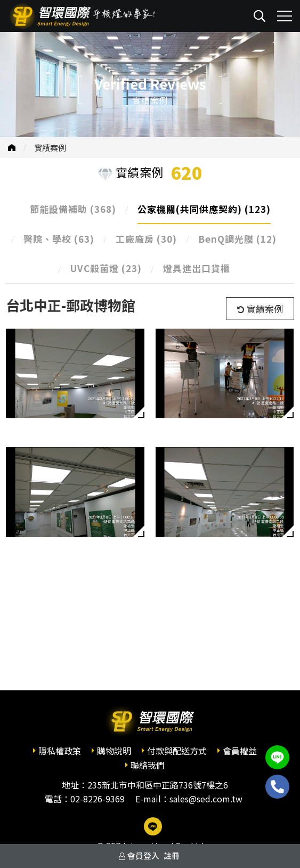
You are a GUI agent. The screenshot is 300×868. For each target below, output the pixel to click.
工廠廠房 (146, 239)
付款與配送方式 (177, 751)
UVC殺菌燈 (106, 268)
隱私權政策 (60, 751)
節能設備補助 (73, 209)
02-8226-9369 (98, 799)
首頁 (12, 148)
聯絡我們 (148, 765)
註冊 (172, 855)
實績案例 (50, 148)
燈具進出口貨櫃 (197, 268)
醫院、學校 (59, 239)
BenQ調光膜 (237, 239)
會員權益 (240, 751)
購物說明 (114, 751)
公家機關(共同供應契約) (204, 209)
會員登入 (143, 855)
